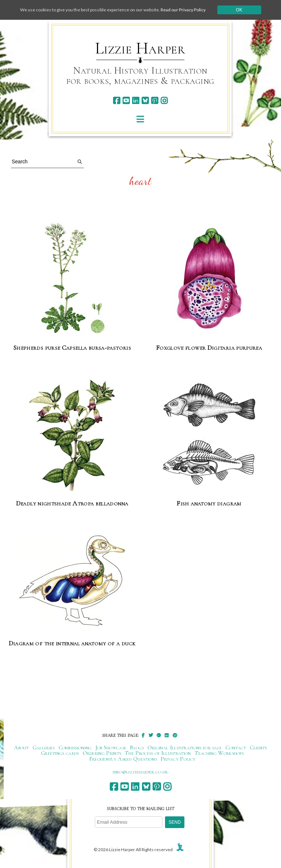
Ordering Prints (102, 753)
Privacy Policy (178, 759)
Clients (258, 748)
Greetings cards (60, 753)
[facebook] (117, 101)
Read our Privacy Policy (183, 10)
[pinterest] (155, 101)
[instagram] (164, 101)
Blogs (137, 748)
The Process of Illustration (158, 753)
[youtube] (126, 101)
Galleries (44, 748)
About (21, 748)
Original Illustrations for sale (185, 748)
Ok (239, 10)
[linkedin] (136, 101)
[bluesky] (145, 101)
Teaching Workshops (219, 753)
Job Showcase (111, 748)
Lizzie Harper (140, 48)
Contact (236, 748)
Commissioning (75, 748)
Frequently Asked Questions (123, 759)
